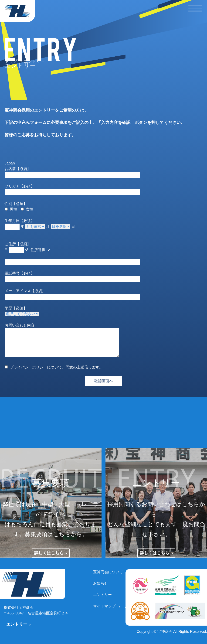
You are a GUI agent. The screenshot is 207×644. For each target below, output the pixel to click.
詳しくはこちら (51, 553)
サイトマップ (104, 606)
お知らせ (101, 583)
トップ (11, 61)
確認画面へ (104, 381)
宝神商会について (108, 572)
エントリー (19, 624)
